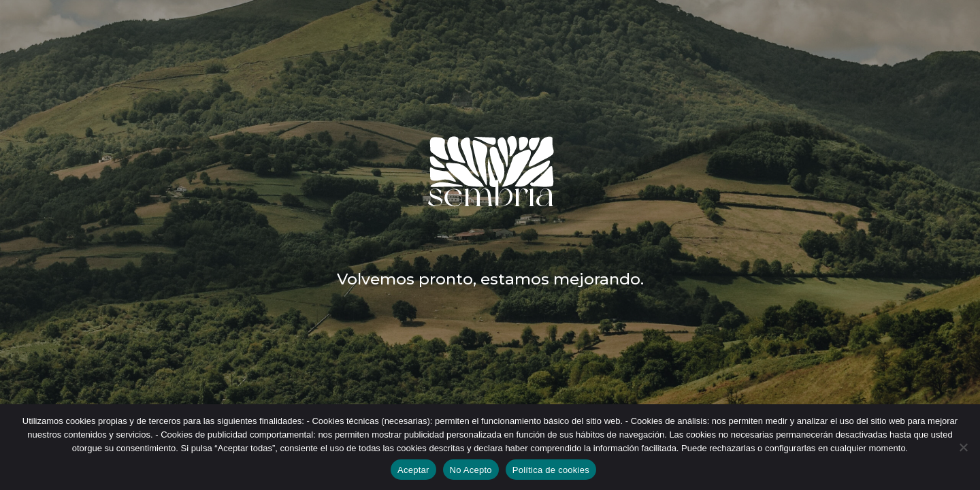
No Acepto (471, 470)
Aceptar (413, 470)
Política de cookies (551, 470)
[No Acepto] (963, 447)
